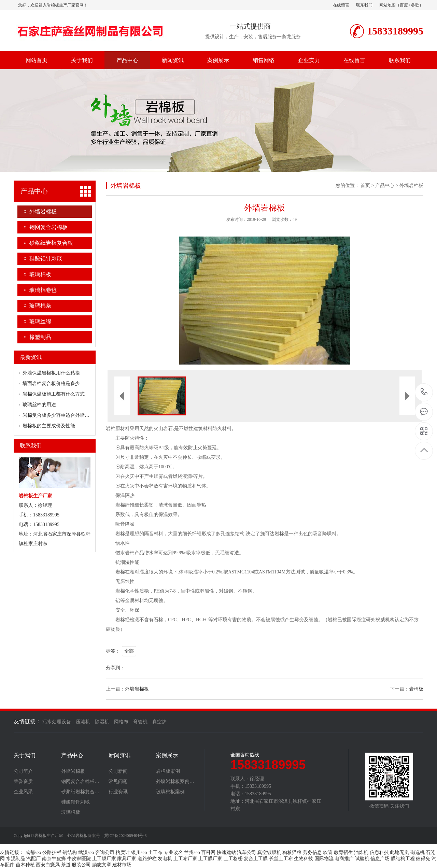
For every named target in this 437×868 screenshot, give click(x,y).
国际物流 (324, 859)
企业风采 (23, 792)
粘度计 (123, 852)
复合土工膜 (256, 859)
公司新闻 (118, 771)
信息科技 (379, 852)
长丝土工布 (281, 859)
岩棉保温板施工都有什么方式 (54, 394)
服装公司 (81, 865)
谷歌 (415, 5)
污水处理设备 (57, 722)
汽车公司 (246, 852)
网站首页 (37, 60)
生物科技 (304, 859)
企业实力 (309, 60)
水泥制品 (16, 859)
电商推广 (344, 859)
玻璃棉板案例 (170, 792)
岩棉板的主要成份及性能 (49, 426)
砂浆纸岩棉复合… (80, 792)
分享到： (115, 668)
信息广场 (380, 859)
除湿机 (102, 722)
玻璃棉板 (40, 274)
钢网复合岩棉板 (48, 227)
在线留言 (341, 5)
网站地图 (387, 5)
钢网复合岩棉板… (80, 782)
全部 (129, 651)
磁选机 (418, 852)
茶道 (66, 865)
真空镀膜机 (269, 852)
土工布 (155, 852)
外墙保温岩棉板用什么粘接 (51, 373)
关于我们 (82, 60)
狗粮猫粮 (292, 852)
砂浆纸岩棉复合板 (51, 243)
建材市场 (122, 865)
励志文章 (102, 865)
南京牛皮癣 (54, 859)
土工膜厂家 (104, 859)
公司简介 (23, 771)
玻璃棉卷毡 (43, 290)
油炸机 (361, 852)
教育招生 (343, 852)
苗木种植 (25, 865)
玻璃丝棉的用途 (39, 405)
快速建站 (226, 852)
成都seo (33, 852)
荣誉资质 (23, 782)
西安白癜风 (48, 865)
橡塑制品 (40, 337)
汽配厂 (33, 859)
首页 (365, 186)
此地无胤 (399, 852)
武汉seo (86, 852)
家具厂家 (127, 859)
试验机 (362, 859)
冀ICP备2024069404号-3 (125, 836)
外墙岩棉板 (43, 211)
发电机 (165, 859)
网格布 (121, 722)
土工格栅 (233, 859)
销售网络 (264, 60)
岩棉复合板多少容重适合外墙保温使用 (63, 415)
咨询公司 (105, 852)
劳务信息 (312, 852)
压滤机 (83, 722)
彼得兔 (423, 859)
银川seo (139, 852)
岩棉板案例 (168, 771)
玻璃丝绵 (40, 321)
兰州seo (192, 852)
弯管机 (140, 722)
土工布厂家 (185, 859)
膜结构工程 (403, 859)
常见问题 (118, 782)
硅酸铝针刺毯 (46, 259)
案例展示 (218, 60)
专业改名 (173, 852)
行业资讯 (118, 792)
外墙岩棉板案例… (175, 782)
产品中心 (127, 60)
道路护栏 (147, 859)
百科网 (208, 852)
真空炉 (159, 722)
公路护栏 (52, 852)
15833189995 (424, 392)
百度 (404, 5)
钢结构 (70, 852)
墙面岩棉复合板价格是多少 (51, 383)
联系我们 (364, 5)
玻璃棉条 (40, 306)
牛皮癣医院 (79, 859)
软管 (328, 852)
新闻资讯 (173, 60)
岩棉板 (416, 689)
